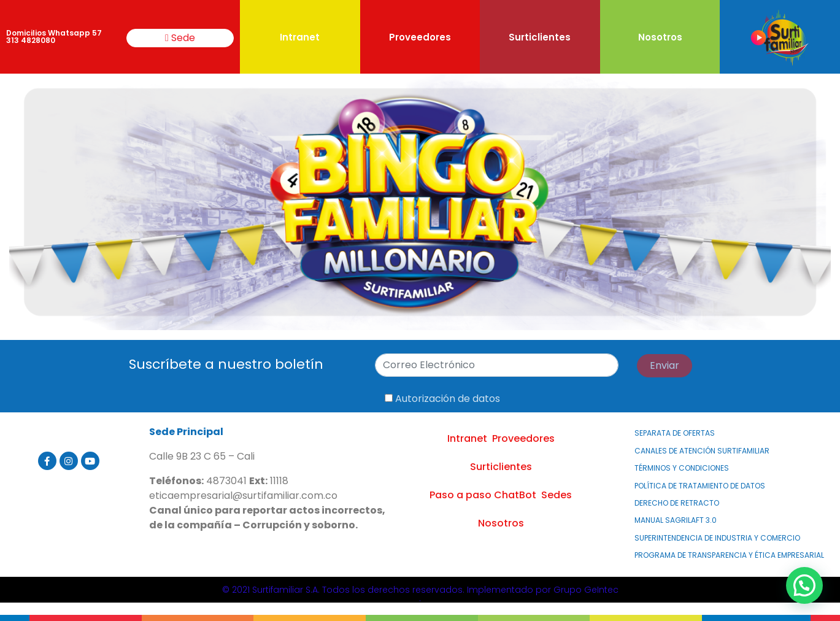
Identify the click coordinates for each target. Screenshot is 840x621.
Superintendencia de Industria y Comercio (717, 538)
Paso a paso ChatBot (483, 495)
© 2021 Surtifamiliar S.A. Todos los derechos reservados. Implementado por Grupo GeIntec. (420, 594)
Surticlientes (540, 37)
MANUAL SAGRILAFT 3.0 (676, 520)
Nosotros (660, 37)
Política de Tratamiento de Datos (700, 486)
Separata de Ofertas (675, 433)
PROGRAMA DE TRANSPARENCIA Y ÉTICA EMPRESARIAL (729, 555)
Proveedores (420, 37)
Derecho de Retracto (677, 503)
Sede (180, 38)
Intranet (300, 37)
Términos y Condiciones (682, 468)
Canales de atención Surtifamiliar (702, 451)
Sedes (557, 495)
